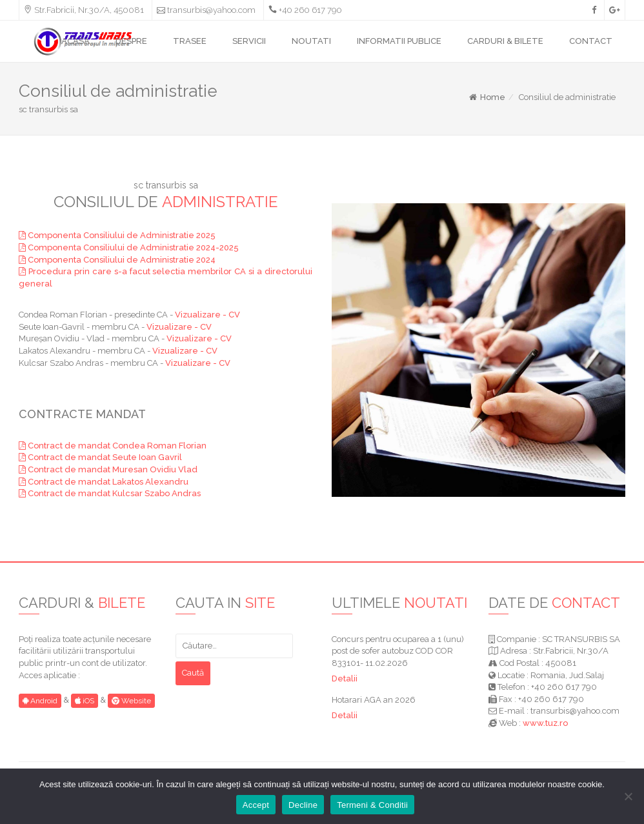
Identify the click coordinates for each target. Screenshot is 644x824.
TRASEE (190, 41)
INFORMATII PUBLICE (399, 41)
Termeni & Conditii (372, 805)
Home (486, 97)
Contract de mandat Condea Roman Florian (113, 446)
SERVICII (249, 41)
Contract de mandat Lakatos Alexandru (104, 482)
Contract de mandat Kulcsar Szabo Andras (110, 493)
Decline (303, 805)
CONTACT (591, 41)
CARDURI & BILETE (505, 41)
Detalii (345, 678)
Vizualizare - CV (207, 315)
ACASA (75, 41)
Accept (256, 805)
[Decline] (628, 796)
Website (131, 701)
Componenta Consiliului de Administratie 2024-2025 (129, 247)
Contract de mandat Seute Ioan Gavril (100, 457)
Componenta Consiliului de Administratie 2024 (117, 260)
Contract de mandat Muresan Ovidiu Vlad (108, 469)
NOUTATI (311, 41)
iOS (85, 701)
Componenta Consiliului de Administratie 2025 (117, 235)
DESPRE (131, 41)
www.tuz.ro (545, 723)
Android (40, 701)
